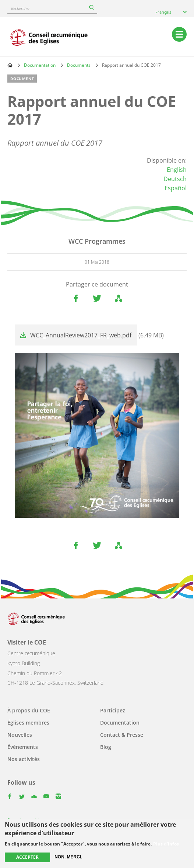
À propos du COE (29, 710)
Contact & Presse (122, 735)
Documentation (40, 65)
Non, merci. (68, 857)
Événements (23, 747)
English (177, 170)
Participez (113, 710)
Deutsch (175, 179)
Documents (79, 65)
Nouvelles (20, 735)
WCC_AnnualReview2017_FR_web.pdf (81, 335)
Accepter (27, 857)
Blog (106, 747)
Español (176, 188)
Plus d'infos (166, 844)
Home (10, 65)
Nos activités (24, 759)
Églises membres (28, 723)
